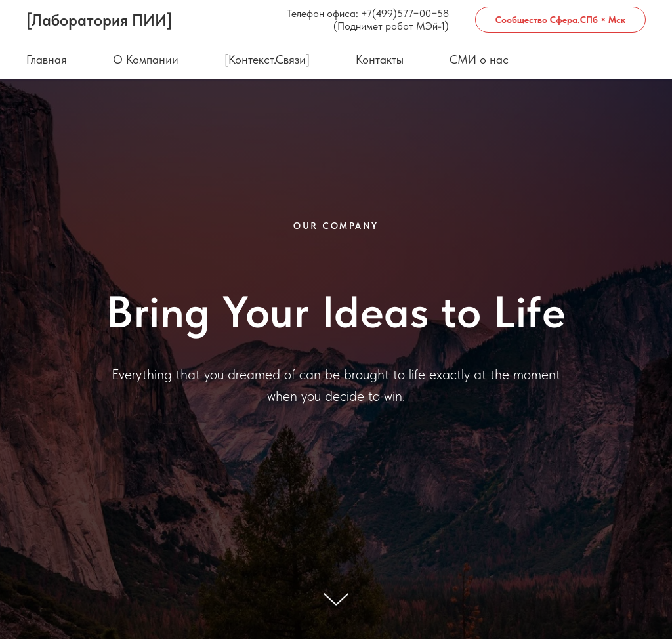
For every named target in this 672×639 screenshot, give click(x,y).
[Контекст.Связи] (267, 59)
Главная (47, 59)
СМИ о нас (479, 59)
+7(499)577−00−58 (405, 13)
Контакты (380, 59)
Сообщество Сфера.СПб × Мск (560, 20)
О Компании (146, 59)
